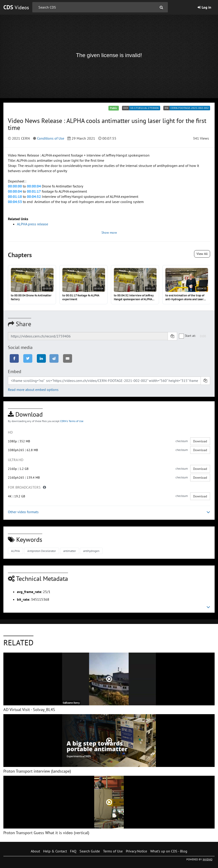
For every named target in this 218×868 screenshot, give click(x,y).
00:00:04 (34, 186)
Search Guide (90, 851)
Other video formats (109, 512)
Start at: (188, 336)
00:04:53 (15, 202)
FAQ (73, 851)
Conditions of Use (51, 138)
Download (200, 441)
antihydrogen (91, 551)
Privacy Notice (136, 851)
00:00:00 (15, 186)
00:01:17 (34, 191)
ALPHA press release (33, 224)
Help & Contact (55, 851)
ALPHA (15, 551)
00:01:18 (15, 196)
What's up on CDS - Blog (169, 851)
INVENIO (207, 859)
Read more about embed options (33, 390)
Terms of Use (113, 851)
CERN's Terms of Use (72, 421)
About (35, 851)
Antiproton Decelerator (42, 551)
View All (202, 254)
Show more (109, 233)
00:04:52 (34, 196)
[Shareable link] (88, 336)
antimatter (70, 551)
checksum (182, 441)
